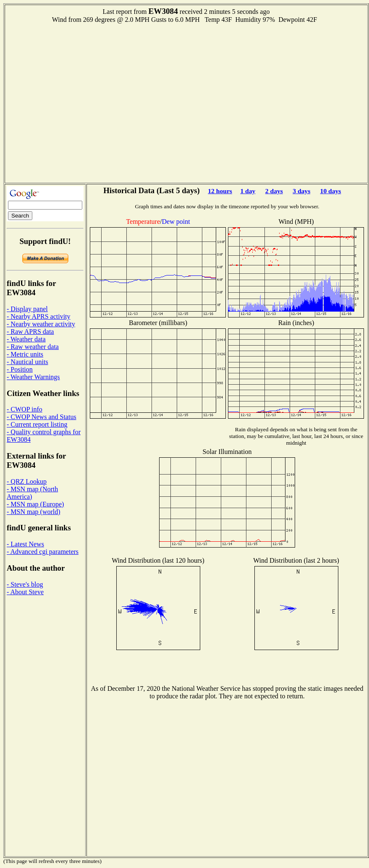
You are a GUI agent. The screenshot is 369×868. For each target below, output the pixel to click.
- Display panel (27, 309)
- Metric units (25, 354)
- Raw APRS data (30, 332)
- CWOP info (25, 409)
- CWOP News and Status (42, 417)
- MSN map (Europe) (35, 504)
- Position (20, 369)
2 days (274, 191)
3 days (301, 191)
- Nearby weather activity (41, 324)
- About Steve (25, 592)
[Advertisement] (79, 102)
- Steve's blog (25, 584)
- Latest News (25, 544)
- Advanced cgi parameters (43, 552)
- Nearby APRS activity (39, 316)
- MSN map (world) (34, 512)
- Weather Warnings (33, 377)
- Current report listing (37, 424)
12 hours (220, 191)
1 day (248, 191)
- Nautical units (27, 362)
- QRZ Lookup (27, 481)
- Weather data (26, 339)
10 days (331, 191)
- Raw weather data (33, 347)
